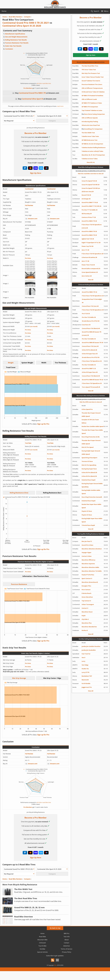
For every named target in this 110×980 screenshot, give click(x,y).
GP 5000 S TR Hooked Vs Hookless (92, 96)
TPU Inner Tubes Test (89, 70)
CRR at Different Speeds (90, 118)
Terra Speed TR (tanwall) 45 (91, 387)
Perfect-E (85, 630)
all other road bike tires (44, 83)
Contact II (85, 608)
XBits (55, 965)
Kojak (84, 616)
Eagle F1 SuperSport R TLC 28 (91, 243)
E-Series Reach (87, 593)
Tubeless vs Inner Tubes (90, 159)
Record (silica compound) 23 (91, 269)
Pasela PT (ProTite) (88, 575)
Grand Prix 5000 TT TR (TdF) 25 (91, 206)
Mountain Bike (42, 940)
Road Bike (42, 937)
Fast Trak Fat (86, 654)
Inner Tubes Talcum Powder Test (93, 77)
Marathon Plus (87, 623)
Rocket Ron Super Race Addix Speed (91, 506)
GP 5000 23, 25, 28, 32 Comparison (92, 144)
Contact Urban (87, 556)
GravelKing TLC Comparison (92, 129)
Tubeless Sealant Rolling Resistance (94, 147)
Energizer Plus (86, 586)
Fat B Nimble (86, 683)
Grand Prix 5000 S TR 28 (89, 221)
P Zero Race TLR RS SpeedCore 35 (93, 310)
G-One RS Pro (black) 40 (89, 350)
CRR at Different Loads (89, 99)
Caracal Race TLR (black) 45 (91, 376)
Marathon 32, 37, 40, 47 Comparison (93, 155)
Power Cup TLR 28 (87, 246)
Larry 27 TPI (85, 672)
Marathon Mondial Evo (89, 627)
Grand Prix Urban (87, 545)
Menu (106, 11)
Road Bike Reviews (15, 879)
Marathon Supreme (88, 564)
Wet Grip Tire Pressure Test (91, 73)
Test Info (67, 937)
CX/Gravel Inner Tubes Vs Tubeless (93, 92)
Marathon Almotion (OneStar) (92, 549)
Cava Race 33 (86, 325)
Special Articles (42, 952)
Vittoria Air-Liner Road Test (91, 125)
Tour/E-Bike (42, 946)
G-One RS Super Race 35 (90, 354)
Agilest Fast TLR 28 (88, 239)
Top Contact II (86, 601)
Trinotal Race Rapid (88, 525)
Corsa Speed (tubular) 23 (90, 272)
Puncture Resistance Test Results (17, 43)
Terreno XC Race (87, 461)
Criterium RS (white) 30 (89, 257)
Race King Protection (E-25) (91, 437)
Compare (27, 879)
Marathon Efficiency (88, 560)
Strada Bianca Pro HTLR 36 (91, 357)
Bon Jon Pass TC (87, 541)
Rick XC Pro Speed (88, 447)
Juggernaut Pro (87, 687)
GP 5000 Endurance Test (90, 140)
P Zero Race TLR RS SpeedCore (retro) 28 (92, 226)
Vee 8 (83, 657)
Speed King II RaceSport (89, 458)
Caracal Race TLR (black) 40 (91, 328)
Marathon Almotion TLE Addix (92, 571)
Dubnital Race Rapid (89, 480)
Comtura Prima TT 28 (89, 217)
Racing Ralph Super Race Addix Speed (92, 520)
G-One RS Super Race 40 (90, 372)
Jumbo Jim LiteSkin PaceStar (91, 646)
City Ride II (85, 619)
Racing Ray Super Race (89, 469)
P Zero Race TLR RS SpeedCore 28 (93, 254)
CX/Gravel (42, 943)
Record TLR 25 (86, 195)
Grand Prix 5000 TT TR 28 (90, 202)
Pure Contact (86, 590)
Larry (83, 661)
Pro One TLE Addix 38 (89, 317)
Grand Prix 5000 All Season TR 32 (92, 380)
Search (96, 11)
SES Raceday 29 (87, 214)
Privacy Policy (67, 952)
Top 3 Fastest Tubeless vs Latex (92, 110)
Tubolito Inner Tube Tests (90, 136)
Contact (67, 943)
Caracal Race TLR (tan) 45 (90, 346)
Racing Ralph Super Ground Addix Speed (91, 452)
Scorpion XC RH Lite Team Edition (90, 421)
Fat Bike (42, 949)
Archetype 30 (86, 199)
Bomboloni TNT (87, 676)
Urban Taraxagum (88, 604)
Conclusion (9, 49)
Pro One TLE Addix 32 (89, 365)
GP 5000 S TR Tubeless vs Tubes (92, 103)
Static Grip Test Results (13, 46)
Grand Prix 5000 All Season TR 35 (92, 343)
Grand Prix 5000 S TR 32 (89, 292)
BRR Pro (67, 933)
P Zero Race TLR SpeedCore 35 (92, 383)
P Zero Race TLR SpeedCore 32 (92, 361)
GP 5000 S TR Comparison (90, 107)
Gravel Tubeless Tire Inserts (91, 81)
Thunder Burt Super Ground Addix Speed (91, 415)
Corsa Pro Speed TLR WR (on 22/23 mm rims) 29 (91, 190)
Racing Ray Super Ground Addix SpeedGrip (92, 485)
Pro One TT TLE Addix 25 (90, 210)
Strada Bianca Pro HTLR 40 (91, 321)
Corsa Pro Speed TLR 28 (89, 181)
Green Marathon (87, 597)
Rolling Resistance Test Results (16, 40)
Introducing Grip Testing (90, 122)
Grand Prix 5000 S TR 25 (89, 235)
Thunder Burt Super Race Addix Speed (92, 432)
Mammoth (85, 680)
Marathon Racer (87, 612)
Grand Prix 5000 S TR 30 (89, 231)
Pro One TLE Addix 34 (89, 339)
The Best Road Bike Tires (90, 66)
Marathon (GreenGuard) (90, 582)
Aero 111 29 (85, 250)
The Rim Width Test (88, 133)
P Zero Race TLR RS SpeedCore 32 (93, 296)
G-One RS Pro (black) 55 (89, 476)
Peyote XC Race (87, 511)
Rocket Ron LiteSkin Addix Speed (93, 426)
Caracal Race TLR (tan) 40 (90, 306)
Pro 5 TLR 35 (86, 314)
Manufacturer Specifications (15, 34)
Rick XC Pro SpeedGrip (89, 465)
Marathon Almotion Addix (90, 567)
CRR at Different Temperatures (92, 88)
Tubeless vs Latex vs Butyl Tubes (92, 151)
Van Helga (85, 665)
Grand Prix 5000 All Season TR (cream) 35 (92, 334)
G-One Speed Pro (87, 409)
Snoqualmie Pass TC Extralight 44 (92, 301)
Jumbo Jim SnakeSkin (89, 650)
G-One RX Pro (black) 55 (89, 472)
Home (4, 11)
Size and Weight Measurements (16, 37)
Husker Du (85, 669)
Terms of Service (67, 949)
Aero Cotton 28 (87, 276)
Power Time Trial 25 (88, 265)
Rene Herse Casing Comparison (93, 114)
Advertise (67, 946)
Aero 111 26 (85, 261)
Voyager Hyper (87, 552)
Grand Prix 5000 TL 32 (89, 368)
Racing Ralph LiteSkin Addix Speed (91, 492)
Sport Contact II (87, 578)
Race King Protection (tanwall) (92, 497)
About (67, 940)
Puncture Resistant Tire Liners (92, 84)
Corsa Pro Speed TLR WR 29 (91, 185)
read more (60, 106)
